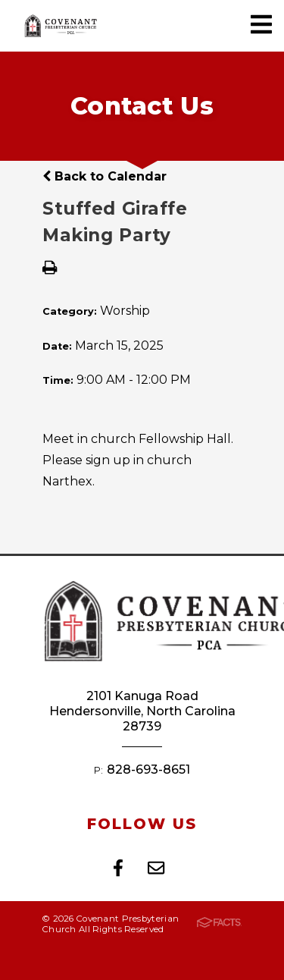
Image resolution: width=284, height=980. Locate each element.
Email (156, 868)
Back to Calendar (105, 176)
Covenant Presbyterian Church (61, 26)
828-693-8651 (148, 770)
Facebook (118, 868)
